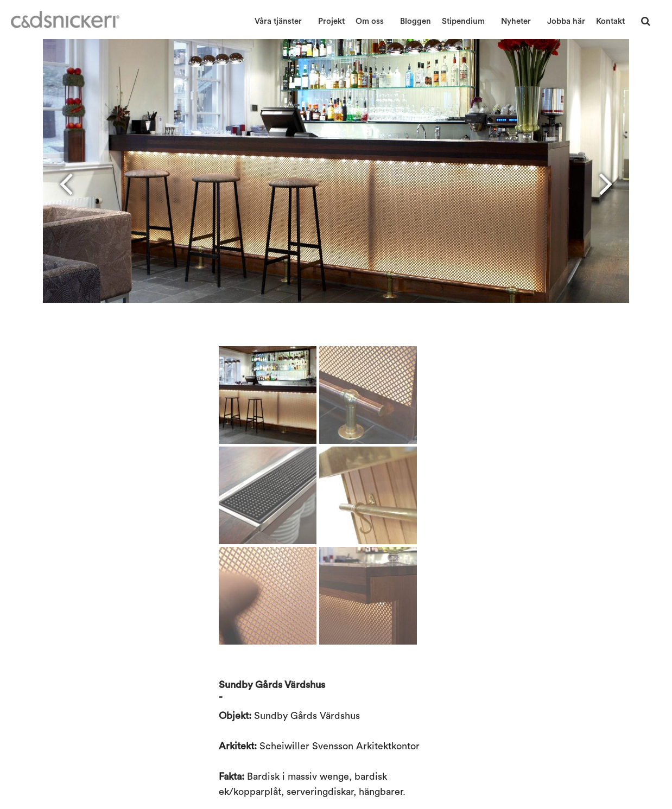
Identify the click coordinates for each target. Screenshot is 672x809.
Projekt (331, 21)
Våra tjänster (278, 21)
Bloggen (416, 21)
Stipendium (463, 21)
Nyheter (516, 21)
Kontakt (610, 21)
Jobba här (566, 21)
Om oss (370, 21)
